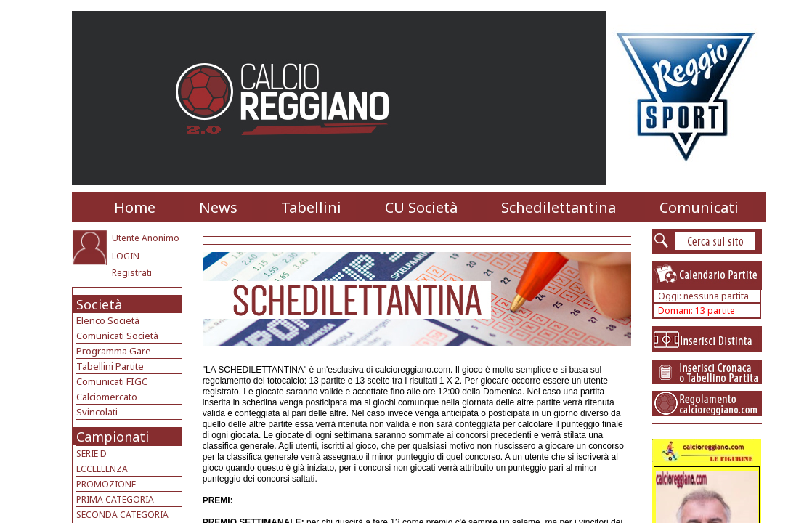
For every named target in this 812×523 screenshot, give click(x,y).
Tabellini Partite (110, 366)
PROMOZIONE (106, 484)
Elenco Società (108, 320)
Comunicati (699, 207)
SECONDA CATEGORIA (122, 515)
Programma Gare (114, 351)
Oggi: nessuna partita (703, 296)
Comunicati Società (117, 336)
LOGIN (126, 256)
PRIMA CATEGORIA (115, 499)
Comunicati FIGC (112, 381)
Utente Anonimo (146, 238)
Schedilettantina (559, 207)
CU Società (421, 207)
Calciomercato (107, 397)
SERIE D (92, 454)
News (218, 207)
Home (135, 207)
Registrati (132, 273)
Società (99, 304)
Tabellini (311, 207)
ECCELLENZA (102, 469)
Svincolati (97, 412)
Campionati (113, 437)
